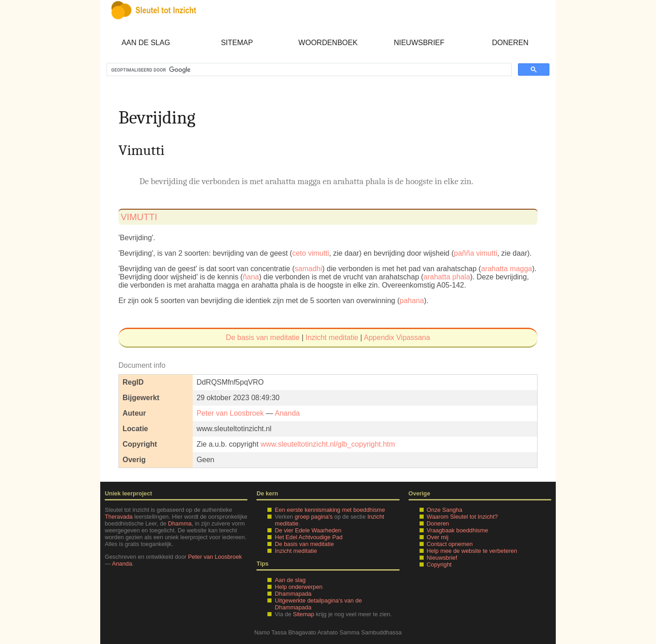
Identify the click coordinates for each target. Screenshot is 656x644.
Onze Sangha (445, 510)
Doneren (510, 43)
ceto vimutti (310, 253)
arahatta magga (507, 269)
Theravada (119, 517)
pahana (412, 301)
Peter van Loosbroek (230, 413)
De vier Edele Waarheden (308, 530)
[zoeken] (308, 70)
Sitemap (237, 43)
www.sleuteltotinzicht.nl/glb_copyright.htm (328, 444)
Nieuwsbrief (419, 43)
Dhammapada (293, 594)
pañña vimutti (475, 253)
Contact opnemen (450, 544)
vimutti (139, 217)
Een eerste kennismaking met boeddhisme (330, 510)
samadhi (308, 269)
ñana (251, 277)
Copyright (439, 564)
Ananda (287, 413)
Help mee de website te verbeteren (472, 551)
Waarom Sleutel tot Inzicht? (462, 517)
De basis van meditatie (263, 337)
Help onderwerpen (299, 587)
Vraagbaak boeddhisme (458, 530)
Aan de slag (146, 43)
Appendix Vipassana (397, 337)
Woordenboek (328, 43)
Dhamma (180, 523)
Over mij (438, 537)
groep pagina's (314, 517)
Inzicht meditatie (332, 337)
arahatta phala (447, 277)
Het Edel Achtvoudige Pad (309, 537)
